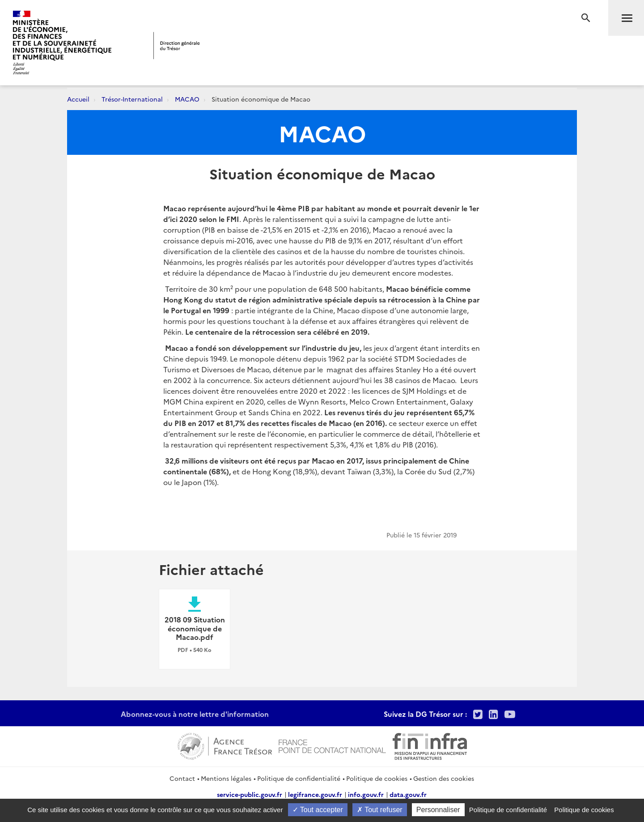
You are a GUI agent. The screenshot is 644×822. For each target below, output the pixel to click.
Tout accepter (318, 810)
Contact (182, 778)
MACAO (187, 99)
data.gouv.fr (408, 794)
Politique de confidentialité (299, 778)
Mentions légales (226, 778)
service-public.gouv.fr (250, 794)
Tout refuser (380, 810)
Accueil (78, 99)
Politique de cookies (377, 778)
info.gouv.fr (366, 794)
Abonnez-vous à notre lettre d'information (195, 714)
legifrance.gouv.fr (315, 794)
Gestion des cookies (444, 778)
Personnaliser (438, 810)
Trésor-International (132, 99)
